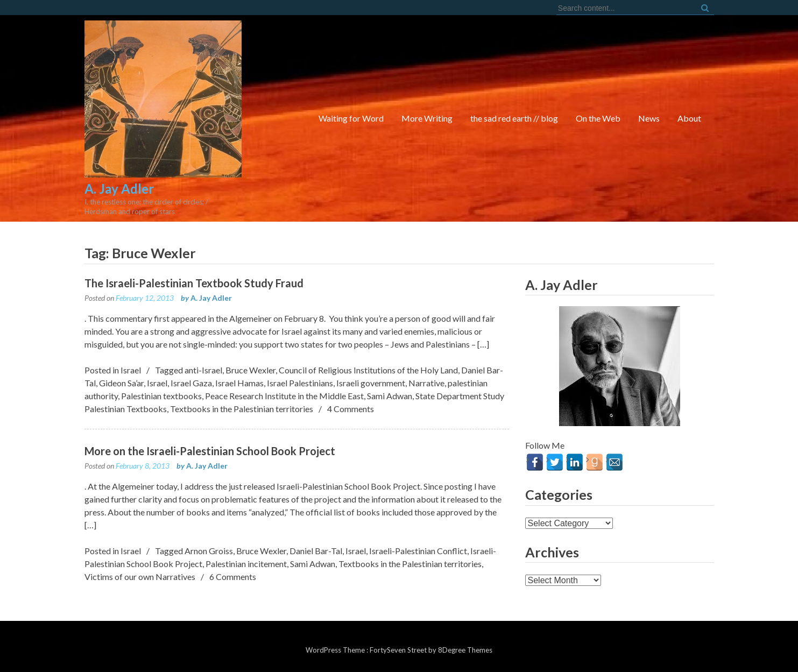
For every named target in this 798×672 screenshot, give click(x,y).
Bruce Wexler (250, 370)
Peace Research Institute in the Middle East (284, 396)
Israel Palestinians (300, 383)
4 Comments (351, 409)
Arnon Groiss (209, 551)
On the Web (598, 118)
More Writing (427, 118)
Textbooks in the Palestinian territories (242, 409)
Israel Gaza (191, 383)
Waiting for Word (351, 118)
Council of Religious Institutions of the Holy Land (368, 370)
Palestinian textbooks (161, 396)
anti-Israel (203, 370)
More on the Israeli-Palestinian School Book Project (210, 451)
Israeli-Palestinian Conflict (418, 551)
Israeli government (371, 383)
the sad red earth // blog (514, 118)
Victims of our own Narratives (140, 576)
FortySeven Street (399, 650)
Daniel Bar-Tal (316, 551)
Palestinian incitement (246, 564)
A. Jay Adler (211, 298)
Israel (131, 370)
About (689, 118)
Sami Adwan (390, 396)
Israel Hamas (239, 383)
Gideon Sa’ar (121, 383)
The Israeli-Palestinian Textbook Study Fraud (194, 283)
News (649, 118)
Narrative (426, 383)
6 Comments (233, 576)
